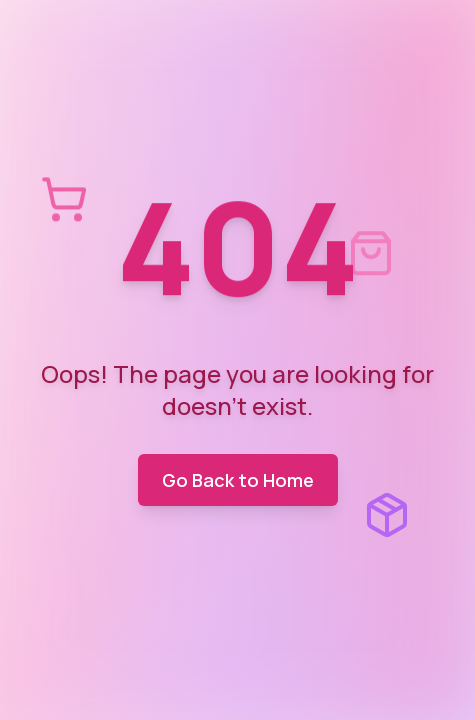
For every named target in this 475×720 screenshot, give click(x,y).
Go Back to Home (238, 480)
